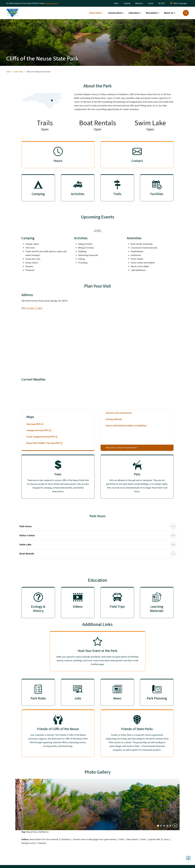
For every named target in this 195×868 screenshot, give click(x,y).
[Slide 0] (158, 826)
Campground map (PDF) (39, 430)
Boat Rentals (27, 554)
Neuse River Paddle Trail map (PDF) (45, 443)
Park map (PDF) (35, 424)
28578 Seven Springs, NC (71, 393)
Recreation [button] (152, 13)
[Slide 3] (167, 826)
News (116, 3)
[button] (186, 13)
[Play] (175, 826)
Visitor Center (27, 536)
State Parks (19, 72)
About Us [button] (169, 13)
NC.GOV (162, 3)
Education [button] (134, 13)
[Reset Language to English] (171, 3)
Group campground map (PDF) (42, 437)
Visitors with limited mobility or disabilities (126, 426)
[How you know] (52, 3)
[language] (180, 3)
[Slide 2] (164, 826)
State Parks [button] (95, 13)
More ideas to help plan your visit (121, 448)
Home (9, 72)
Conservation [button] (115, 13)
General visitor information (119, 413)
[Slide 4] (170, 826)
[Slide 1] (161, 826)
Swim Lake (25, 545)
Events (151, 3)
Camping (127, 3)
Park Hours (26, 526)
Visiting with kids (114, 419)
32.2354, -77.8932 (34, 308)
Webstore (139, 3)
